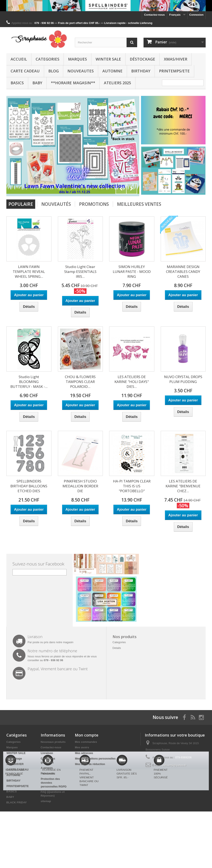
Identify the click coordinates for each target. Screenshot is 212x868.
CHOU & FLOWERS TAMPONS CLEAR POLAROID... (80, 382)
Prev (121, 189)
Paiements (48, 773)
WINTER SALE (108, 59)
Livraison (47, 753)
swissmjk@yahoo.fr (174, 765)
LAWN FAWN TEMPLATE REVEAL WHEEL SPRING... (29, 272)
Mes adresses (84, 753)
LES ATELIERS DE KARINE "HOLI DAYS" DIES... (132, 382)
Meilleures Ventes (139, 204)
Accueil (19, 59)
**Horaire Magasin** (73, 83)
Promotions (94, 204)
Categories (47, 59)
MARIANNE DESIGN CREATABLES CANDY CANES (183, 272)
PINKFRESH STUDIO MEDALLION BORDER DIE (80, 486)
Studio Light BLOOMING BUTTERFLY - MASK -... (29, 382)
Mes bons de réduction (90, 764)
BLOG (54, 71)
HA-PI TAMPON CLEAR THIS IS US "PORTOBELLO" (132, 486)
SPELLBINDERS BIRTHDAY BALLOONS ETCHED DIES (29, 486)
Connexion (196, 15)
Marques (77, 59)
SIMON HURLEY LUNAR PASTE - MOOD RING (132, 272)
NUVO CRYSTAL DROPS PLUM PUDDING (183, 379)
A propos (47, 768)
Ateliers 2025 (117, 83)
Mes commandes (86, 742)
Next (132, 189)
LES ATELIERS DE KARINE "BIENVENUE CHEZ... (183, 486)
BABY (37, 83)
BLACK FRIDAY (17, 802)
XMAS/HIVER (176, 59)
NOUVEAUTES (81, 71)
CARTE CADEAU (25, 71)
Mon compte (87, 735)
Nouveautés (56, 204)
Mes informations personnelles (95, 758)
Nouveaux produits (53, 742)
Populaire (21, 204)
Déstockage (142, 59)
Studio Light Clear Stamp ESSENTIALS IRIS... (80, 272)
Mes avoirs (82, 747)
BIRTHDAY (141, 71)
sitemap (46, 801)
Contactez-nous (155, 15)
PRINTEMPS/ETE (174, 71)
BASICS (17, 83)
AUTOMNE (112, 71)
